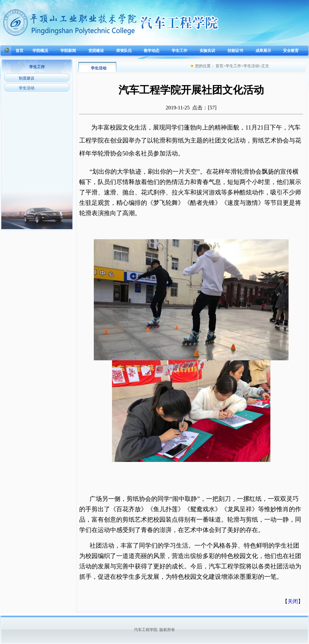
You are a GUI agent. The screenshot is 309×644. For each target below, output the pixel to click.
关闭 (293, 601)
